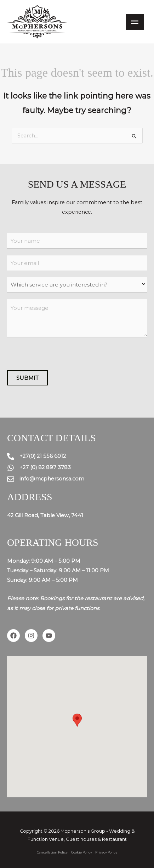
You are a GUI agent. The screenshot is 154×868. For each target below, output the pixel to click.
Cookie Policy (82, 852)
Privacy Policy (106, 852)
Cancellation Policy (52, 852)
